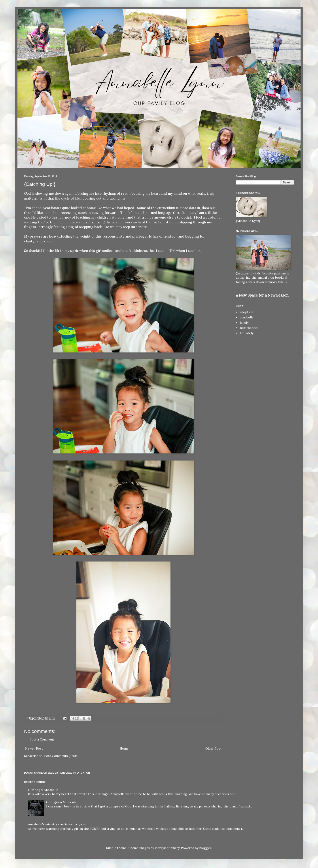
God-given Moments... (62, 802)
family (244, 323)
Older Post (213, 748)
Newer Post (34, 748)
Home (124, 748)
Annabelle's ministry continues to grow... (58, 824)
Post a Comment (42, 739)
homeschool (249, 328)
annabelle (247, 317)
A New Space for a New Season (262, 295)
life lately (247, 333)
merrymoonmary (167, 848)
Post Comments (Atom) (61, 756)
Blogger (205, 848)
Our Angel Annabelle (43, 790)
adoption (246, 312)
